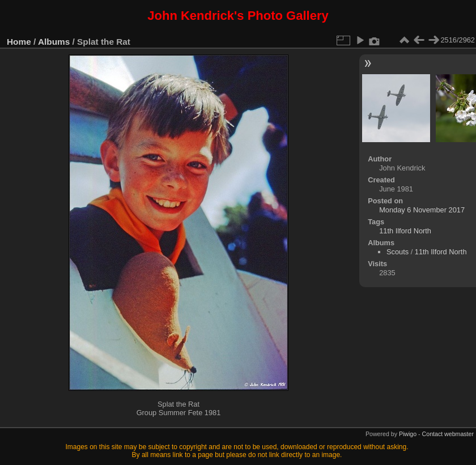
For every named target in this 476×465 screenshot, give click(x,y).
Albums (54, 42)
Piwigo (408, 434)
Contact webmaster (448, 434)
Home (19, 42)
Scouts (398, 252)
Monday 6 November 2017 (422, 210)
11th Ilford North (405, 231)
